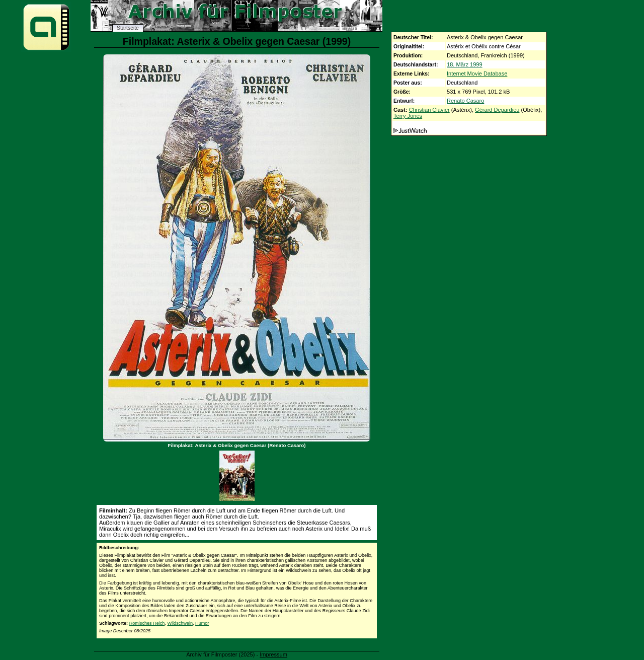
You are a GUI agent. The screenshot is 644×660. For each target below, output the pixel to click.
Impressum (273, 654)
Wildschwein (180, 623)
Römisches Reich (147, 623)
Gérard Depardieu (497, 110)
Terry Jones (408, 116)
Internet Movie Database (477, 74)
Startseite (128, 28)
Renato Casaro (465, 101)
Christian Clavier (429, 110)
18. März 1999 (465, 64)
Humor (202, 623)
